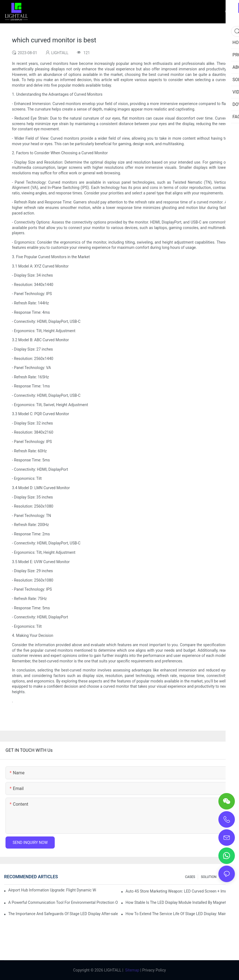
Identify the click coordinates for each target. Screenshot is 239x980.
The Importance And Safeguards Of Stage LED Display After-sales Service (63, 914)
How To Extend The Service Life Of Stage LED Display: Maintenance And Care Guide (180, 914)
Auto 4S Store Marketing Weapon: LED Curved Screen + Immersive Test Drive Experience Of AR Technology (180, 891)
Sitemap (132, 970)
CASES (190, 877)
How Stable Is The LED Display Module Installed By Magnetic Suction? (180, 902)
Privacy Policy (154, 970)
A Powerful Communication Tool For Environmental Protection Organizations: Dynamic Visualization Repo (63, 902)
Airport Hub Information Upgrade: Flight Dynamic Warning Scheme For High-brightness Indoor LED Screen (52, 890)
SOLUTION (209, 877)
